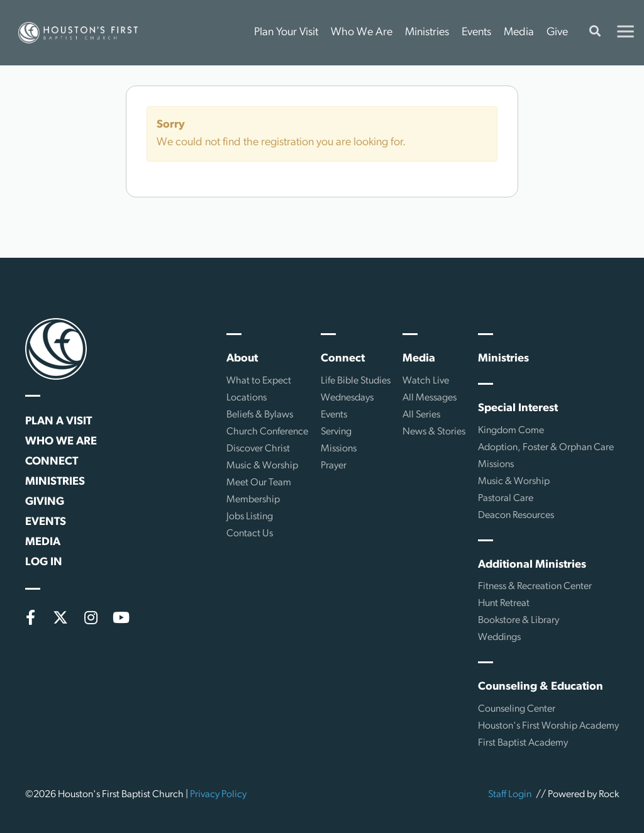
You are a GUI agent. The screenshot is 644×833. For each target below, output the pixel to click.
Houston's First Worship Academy (548, 726)
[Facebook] (30, 617)
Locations (247, 398)
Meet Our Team (259, 483)
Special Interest (518, 408)
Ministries (427, 32)
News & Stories (434, 432)
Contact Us (250, 534)
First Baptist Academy (523, 743)
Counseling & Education (541, 687)
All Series (421, 415)
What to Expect (259, 381)
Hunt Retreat (504, 604)
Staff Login (510, 795)
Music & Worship (262, 466)
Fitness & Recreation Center (535, 587)
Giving (45, 502)
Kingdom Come (511, 431)
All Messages (430, 398)
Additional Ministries (532, 565)
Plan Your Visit (286, 32)
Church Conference (267, 432)
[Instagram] (91, 617)
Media (519, 32)
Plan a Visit (58, 422)
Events (476, 32)
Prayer (334, 466)
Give (557, 32)
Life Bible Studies (356, 381)
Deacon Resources (516, 516)
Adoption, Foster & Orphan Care (546, 448)
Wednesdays (347, 398)
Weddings (499, 637)
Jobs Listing (250, 517)
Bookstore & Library (519, 621)
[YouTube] (121, 617)
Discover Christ (258, 449)
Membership (253, 500)
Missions (339, 449)
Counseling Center (517, 709)
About (242, 359)
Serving (336, 432)
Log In (44, 562)
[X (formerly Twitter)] (60, 617)
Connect (52, 462)
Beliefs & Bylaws (260, 415)
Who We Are (362, 32)
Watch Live (426, 381)
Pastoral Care (506, 499)
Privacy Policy (218, 795)
